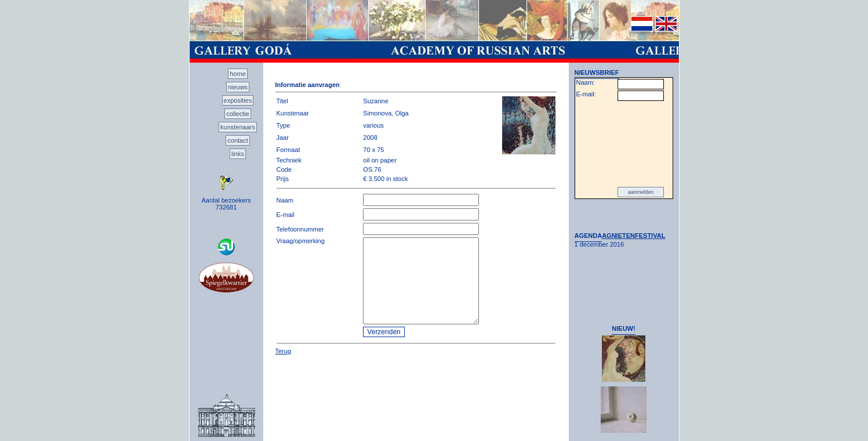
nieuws (238, 87)
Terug (284, 351)
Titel (282, 101)
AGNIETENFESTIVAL (633, 236)
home (238, 74)
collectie (238, 114)
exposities (238, 100)
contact (237, 140)
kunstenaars (238, 127)
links (238, 154)
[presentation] (624, 144)
